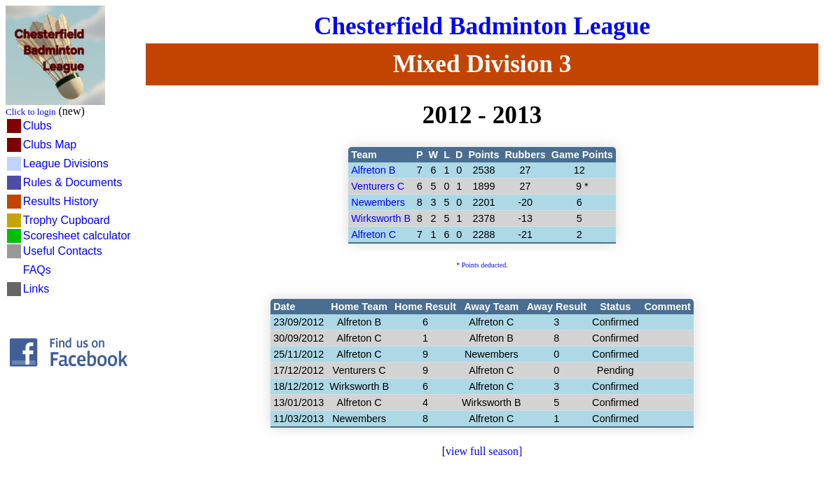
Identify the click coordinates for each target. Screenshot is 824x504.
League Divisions (66, 163)
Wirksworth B (381, 218)
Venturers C (378, 186)
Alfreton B (373, 170)
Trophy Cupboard (67, 220)
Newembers (378, 202)
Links (36, 289)
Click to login (31, 112)
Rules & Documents (73, 182)
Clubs (37, 126)
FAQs (37, 270)
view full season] (484, 451)
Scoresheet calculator (77, 236)
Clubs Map (50, 145)
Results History (61, 201)
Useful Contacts (63, 251)
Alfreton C (373, 234)
